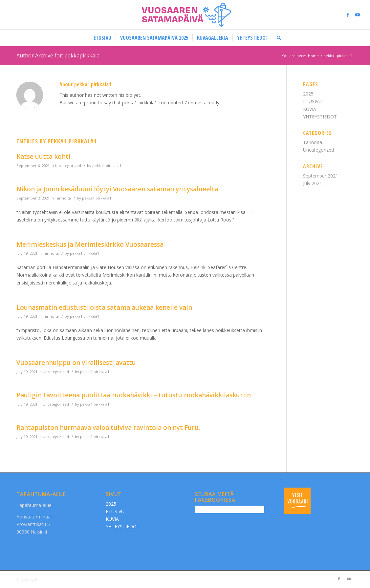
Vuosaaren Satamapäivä (62, 579)
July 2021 (313, 183)
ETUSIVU (312, 101)
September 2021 (321, 176)
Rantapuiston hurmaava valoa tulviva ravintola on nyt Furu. (108, 428)
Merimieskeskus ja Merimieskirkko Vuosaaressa (90, 244)
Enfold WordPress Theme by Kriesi (116, 579)
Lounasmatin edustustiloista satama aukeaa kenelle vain (104, 307)
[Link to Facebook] (348, 15)
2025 (308, 94)
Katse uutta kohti (44, 157)
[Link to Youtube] (358, 15)
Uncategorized (68, 166)
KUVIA (310, 109)
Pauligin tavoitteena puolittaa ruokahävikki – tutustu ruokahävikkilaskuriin (134, 395)
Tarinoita (63, 198)
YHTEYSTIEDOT (320, 117)
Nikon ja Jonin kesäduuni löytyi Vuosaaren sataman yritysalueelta (117, 189)
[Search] (277, 38)
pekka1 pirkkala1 (107, 166)
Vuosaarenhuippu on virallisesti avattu (76, 363)
